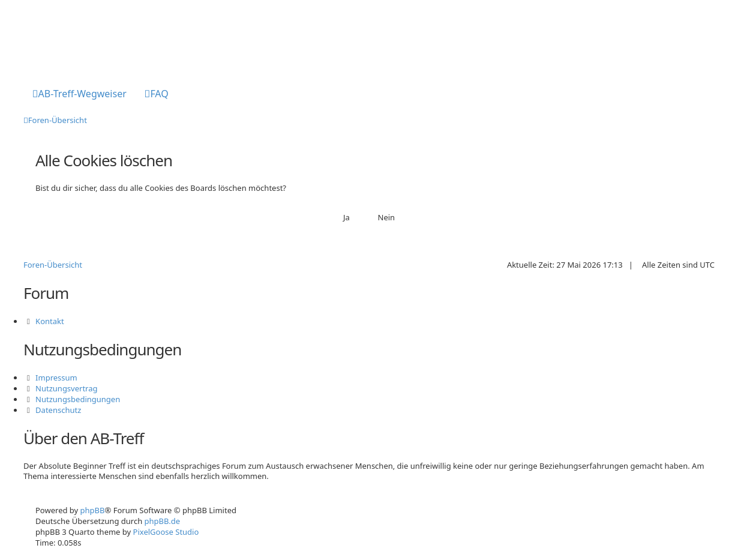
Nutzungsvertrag (66, 388)
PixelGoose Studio (166, 532)
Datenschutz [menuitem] (58, 410)
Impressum (56, 378)
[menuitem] (79, 95)
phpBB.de (163, 521)
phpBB (93, 510)
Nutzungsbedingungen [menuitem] (78, 399)
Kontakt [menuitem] (50, 321)
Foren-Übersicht (53, 265)
